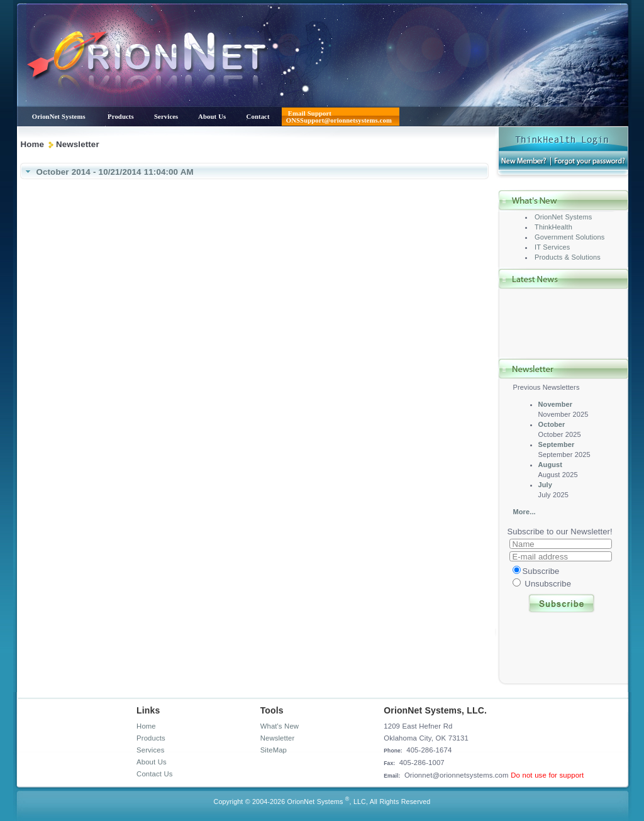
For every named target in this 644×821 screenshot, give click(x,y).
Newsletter (278, 738)
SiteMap (274, 750)
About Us (152, 762)
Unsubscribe (547, 584)
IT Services (552, 247)
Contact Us (154, 774)
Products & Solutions (568, 257)
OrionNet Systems (563, 217)
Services (150, 750)
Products (151, 738)
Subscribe (541, 571)
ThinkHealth (553, 227)
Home (33, 144)
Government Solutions (569, 237)
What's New (280, 726)
